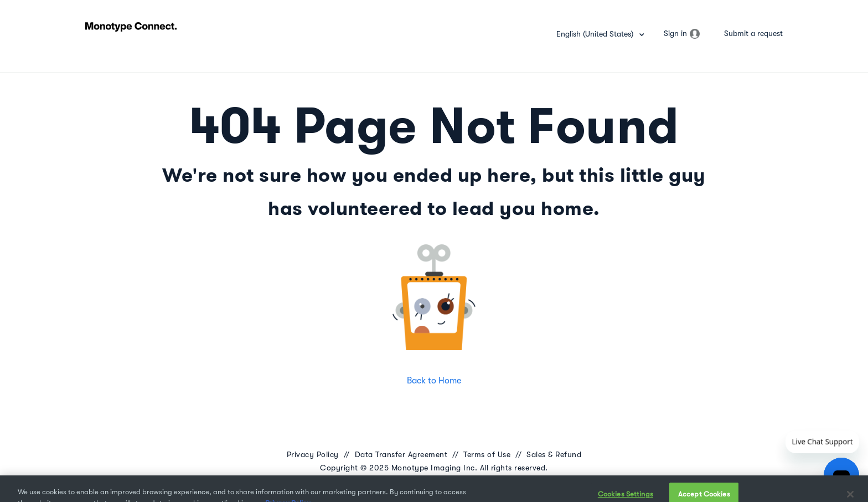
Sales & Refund (554, 454)
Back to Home (434, 381)
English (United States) (596, 34)
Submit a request (753, 33)
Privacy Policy (313, 454)
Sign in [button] (675, 33)
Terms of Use (487, 454)
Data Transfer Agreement (401, 454)
